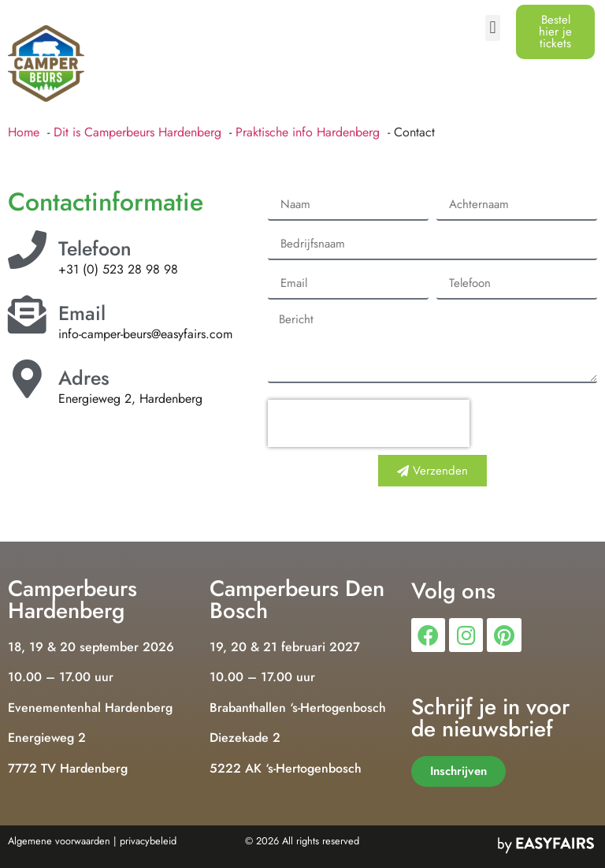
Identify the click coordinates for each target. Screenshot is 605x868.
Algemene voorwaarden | (62, 841)
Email (82, 313)
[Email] (27, 314)
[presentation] (369, 423)
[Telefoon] (27, 250)
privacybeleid (148, 841)
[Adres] (27, 379)
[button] (493, 28)
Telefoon (95, 248)
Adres (84, 378)
